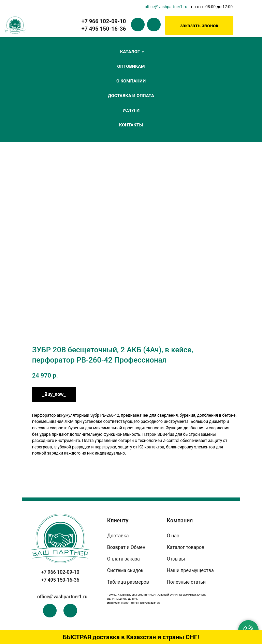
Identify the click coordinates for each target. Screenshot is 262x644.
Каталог (130, 52)
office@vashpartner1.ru (166, 7)
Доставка (118, 536)
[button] (199, 25)
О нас (173, 536)
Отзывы (176, 559)
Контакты (131, 125)
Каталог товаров (186, 547)
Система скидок (125, 570)
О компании (131, 81)
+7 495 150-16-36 (60, 580)
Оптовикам (131, 66)
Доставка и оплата (131, 96)
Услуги (131, 110)
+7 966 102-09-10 (60, 572)
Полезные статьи (186, 582)
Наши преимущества (190, 570)
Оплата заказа (123, 559)
